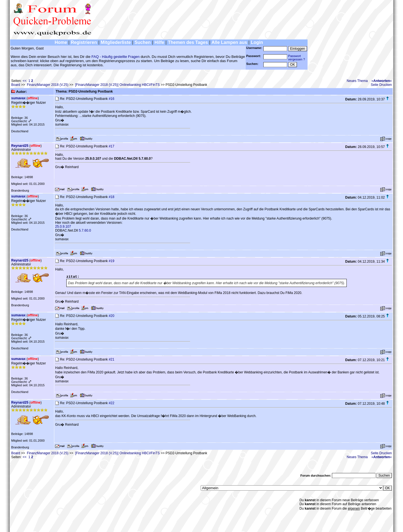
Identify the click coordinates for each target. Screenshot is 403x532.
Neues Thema (357, 81)
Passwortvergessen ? (297, 58)
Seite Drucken (381, 85)
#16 (111, 99)
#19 (111, 261)
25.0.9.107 (63, 227)
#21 (111, 359)
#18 (111, 197)
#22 (111, 403)
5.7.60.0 (85, 230)
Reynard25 (20, 146)
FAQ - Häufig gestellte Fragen (116, 57)
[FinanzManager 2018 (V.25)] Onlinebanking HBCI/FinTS (117, 85)
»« (382, 81)
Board (16, 85)
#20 (111, 316)
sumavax (18, 98)
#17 (111, 146)
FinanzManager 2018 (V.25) (48, 85)
